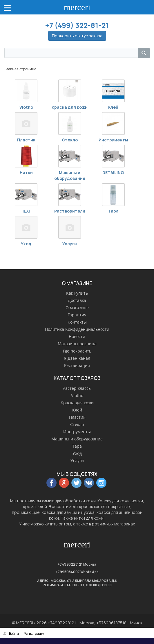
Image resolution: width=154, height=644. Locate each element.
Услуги (70, 244)
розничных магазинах (113, 524)
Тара (113, 211)
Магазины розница (77, 344)
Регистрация (34, 633)
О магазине (77, 308)
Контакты (77, 322)
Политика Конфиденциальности (77, 329)
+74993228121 (70, 564)
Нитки (26, 172)
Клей (113, 107)
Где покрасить (77, 351)
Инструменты (113, 140)
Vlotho (26, 107)
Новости (77, 336)
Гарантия (77, 315)
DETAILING (113, 172)
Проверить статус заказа (77, 36)
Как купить (77, 293)
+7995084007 (68, 572)
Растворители (70, 211)
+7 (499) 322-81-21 (77, 25)
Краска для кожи (70, 107)
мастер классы (77, 388)
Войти (14, 633)
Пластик (26, 140)
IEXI (26, 211)
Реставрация (77, 365)
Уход (26, 244)
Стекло (70, 140)
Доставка (77, 300)
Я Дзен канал (77, 358)
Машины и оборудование (70, 175)
